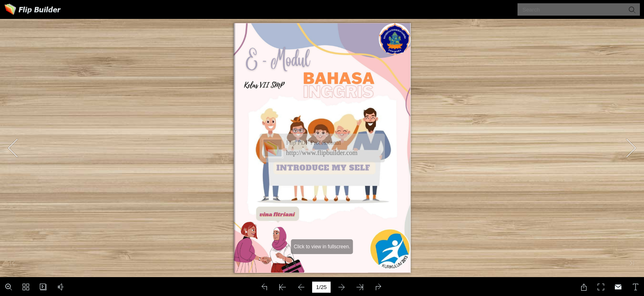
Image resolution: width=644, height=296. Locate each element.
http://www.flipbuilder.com (322, 153)
